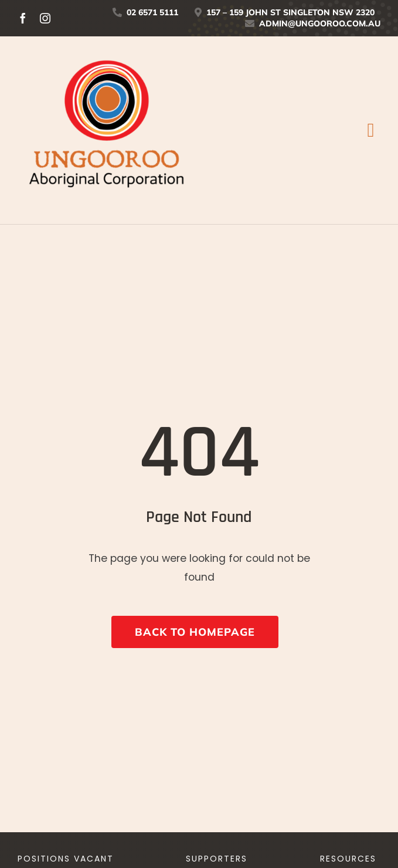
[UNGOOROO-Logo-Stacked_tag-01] (106, 47)
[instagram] (45, 18)
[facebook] (23, 18)
